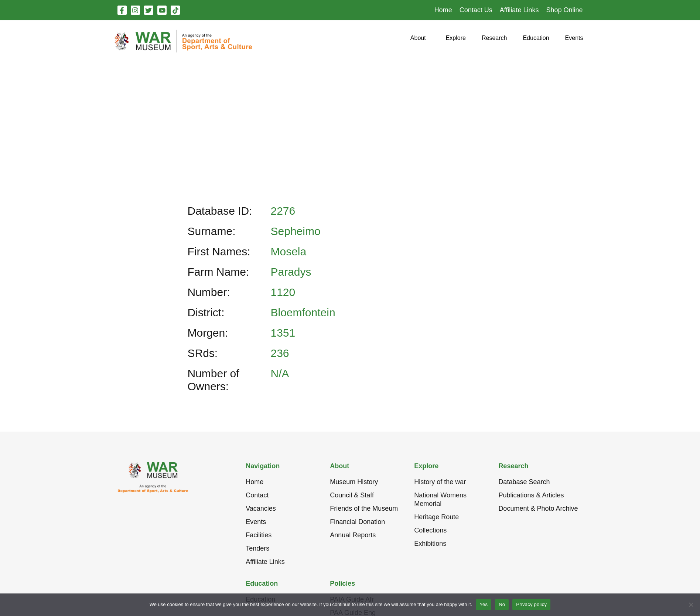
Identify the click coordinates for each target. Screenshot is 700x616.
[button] (418, 41)
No (502, 604)
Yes (484, 604)
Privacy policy (531, 604)
